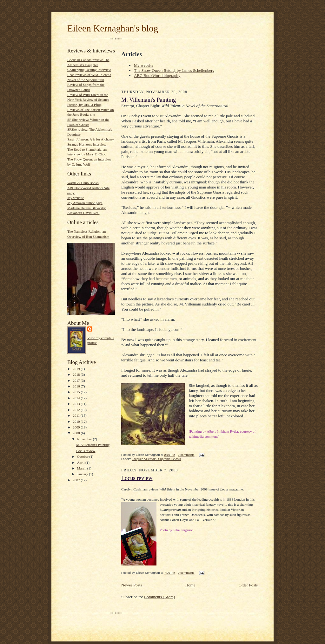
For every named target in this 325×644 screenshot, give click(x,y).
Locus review (86, 451)
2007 (77, 480)
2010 (77, 421)
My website (76, 198)
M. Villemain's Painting (93, 445)
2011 (77, 415)
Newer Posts (132, 585)
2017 (77, 380)
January (83, 474)
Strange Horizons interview (87, 144)
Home (190, 585)
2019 (77, 369)
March (82, 468)
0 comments (186, 455)
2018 (77, 374)
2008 (77, 433)
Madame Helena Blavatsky (86, 208)
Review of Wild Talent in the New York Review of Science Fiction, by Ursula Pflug (88, 100)
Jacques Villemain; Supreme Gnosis (156, 459)
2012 (77, 410)
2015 (77, 392)
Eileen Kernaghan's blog (113, 28)
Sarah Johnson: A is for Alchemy (91, 139)
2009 (77, 427)
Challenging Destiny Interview (89, 70)
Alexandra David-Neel (83, 213)
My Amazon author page (85, 203)
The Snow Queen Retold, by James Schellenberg (174, 70)
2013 (77, 404)
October (83, 456)
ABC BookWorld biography (157, 75)
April (81, 462)
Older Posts (248, 585)
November (85, 439)
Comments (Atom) (160, 597)
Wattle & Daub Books (83, 183)
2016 (77, 386)
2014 (77, 398)
